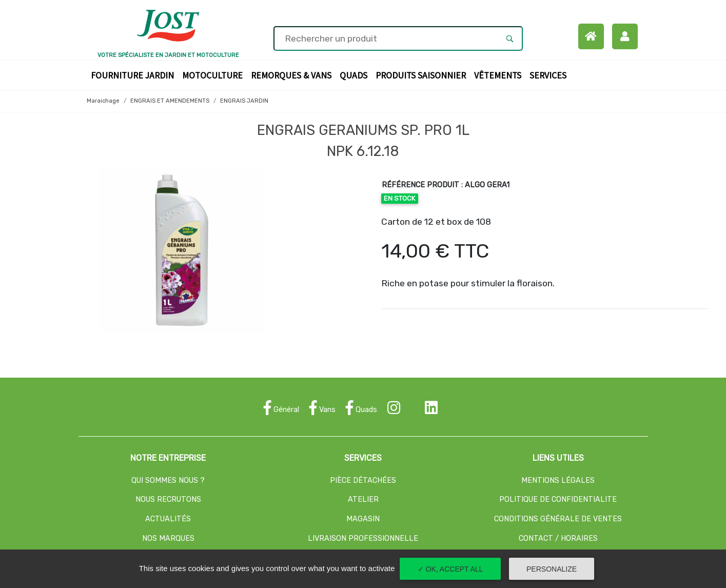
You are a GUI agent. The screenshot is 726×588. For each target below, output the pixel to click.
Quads (356, 75)
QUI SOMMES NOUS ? (168, 481)
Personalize (552, 569)
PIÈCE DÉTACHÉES (363, 481)
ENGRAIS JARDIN (244, 101)
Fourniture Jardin (134, 75)
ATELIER (363, 499)
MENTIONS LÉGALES (558, 481)
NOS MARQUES (168, 538)
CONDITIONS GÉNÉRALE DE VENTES (558, 519)
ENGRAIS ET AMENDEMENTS (170, 101)
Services (550, 75)
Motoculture (214, 75)
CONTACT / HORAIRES (558, 538)
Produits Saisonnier (423, 75)
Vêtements (500, 75)
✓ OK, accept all (450, 569)
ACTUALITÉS (168, 519)
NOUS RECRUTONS (168, 499)
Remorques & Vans (293, 75)
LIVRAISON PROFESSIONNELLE (363, 538)
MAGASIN (363, 519)
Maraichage (103, 101)
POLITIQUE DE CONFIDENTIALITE (558, 499)
